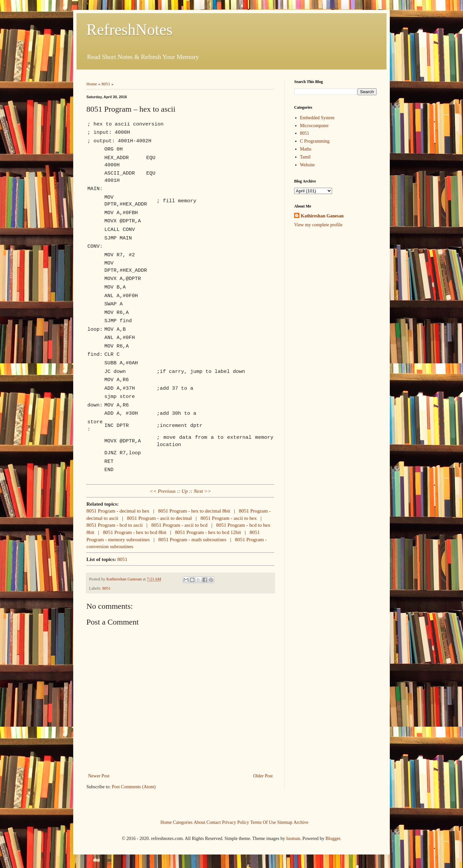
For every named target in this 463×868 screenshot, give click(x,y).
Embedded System (317, 118)
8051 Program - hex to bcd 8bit (135, 532)
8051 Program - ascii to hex (229, 518)
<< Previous (163, 491)
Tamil (305, 157)
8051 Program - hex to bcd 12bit (208, 532)
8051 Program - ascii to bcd (180, 525)
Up (185, 491)
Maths (306, 149)
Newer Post (99, 776)
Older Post (263, 776)
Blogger (333, 839)
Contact (214, 822)
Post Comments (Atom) (134, 787)
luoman (293, 839)
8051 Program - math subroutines (192, 539)
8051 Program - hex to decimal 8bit (194, 511)
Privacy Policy (235, 822)
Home (92, 84)
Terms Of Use (263, 822)
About (200, 822)
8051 (106, 84)
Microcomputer (314, 126)
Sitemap (285, 822)
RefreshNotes (129, 29)
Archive (301, 822)
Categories (183, 822)
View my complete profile (318, 225)
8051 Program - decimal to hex (118, 511)
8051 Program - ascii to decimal (159, 518)
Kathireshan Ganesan (322, 216)
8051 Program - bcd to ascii (115, 525)
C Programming (315, 141)
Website (308, 165)
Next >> (202, 491)
